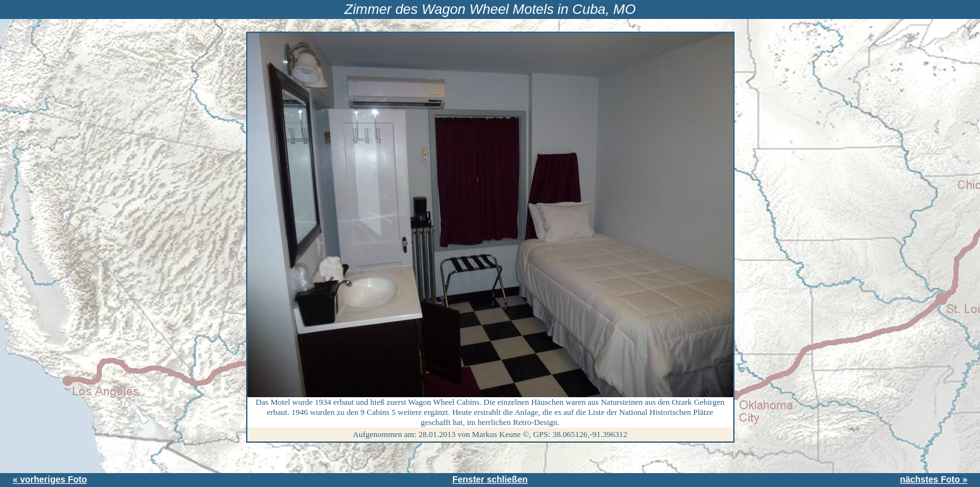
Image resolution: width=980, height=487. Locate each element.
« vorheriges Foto (50, 479)
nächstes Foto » (933, 479)
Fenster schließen (490, 479)
